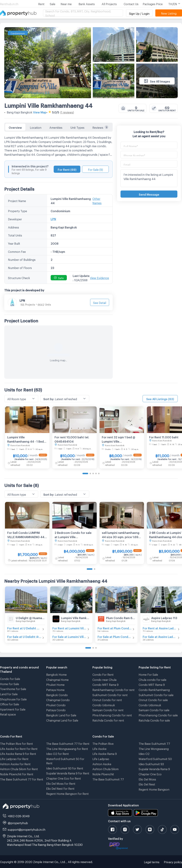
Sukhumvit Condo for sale (156, 694)
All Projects (109, 3)
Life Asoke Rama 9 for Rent (18, 753)
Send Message (149, 194)
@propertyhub (18, 822)
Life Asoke (99, 748)
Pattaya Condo (56, 710)
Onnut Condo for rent (107, 699)
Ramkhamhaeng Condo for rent (113, 689)
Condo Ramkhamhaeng (154, 689)
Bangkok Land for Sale (61, 715)
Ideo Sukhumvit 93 (151, 764)
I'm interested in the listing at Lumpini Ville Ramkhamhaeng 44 (149, 178)
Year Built (14, 243)
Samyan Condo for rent (108, 710)
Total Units (15, 235)
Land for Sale (9, 694)
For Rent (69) (67, 169)
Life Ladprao (101, 758)
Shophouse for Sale (13, 699)
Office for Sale (10, 704)
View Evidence (99, 277)
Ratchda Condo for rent (108, 720)
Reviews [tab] (100, 127)
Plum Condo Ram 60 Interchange (121, 617)
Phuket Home (55, 684)
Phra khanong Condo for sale (158, 715)
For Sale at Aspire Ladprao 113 (160, 636)
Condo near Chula (104, 679)
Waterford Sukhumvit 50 (155, 758)
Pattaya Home (55, 689)
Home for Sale (10, 683)
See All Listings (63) (160, 398)
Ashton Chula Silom (105, 768)
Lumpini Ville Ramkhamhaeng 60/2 (76, 617)
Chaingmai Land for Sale (62, 720)
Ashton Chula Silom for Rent (19, 768)
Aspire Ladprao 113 (164, 617)
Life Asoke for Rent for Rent (19, 748)
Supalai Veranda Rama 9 (154, 768)
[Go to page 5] (99, 474)
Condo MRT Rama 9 (105, 684)
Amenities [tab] (56, 127)
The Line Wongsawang (154, 748)
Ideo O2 (144, 753)
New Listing (169, 13)
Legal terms (152, 862)
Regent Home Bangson (154, 789)
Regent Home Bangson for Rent (67, 793)
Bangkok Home (56, 674)
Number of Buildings (22, 259)
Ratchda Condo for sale (154, 720)
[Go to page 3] (93, 474)
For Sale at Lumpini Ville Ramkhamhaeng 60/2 (69, 636)
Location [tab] (36, 127)
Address (14, 227)
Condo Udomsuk (104, 705)
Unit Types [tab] (77, 127)
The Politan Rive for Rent (16, 743)
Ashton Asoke (102, 764)
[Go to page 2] (90, 474)
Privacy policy (173, 862)
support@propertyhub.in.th (26, 829)
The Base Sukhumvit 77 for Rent (22, 779)
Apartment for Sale (13, 709)
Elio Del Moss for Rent (61, 783)
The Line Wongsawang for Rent (67, 748)
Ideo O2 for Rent (57, 753)
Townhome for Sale (13, 688)
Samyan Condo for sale (154, 710)
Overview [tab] (15, 127)
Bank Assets (87, 3)
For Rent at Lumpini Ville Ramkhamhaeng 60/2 (69, 628)
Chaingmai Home (57, 679)
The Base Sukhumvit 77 (108, 779)
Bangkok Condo (57, 694)
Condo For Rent (103, 674)
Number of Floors (20, 267)
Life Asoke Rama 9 (105, 753)
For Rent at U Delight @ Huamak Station (24, 628)
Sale (53, 3)
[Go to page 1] (85, 474)
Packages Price (153, 3)
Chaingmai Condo (58, 699)
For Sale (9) (95, 169)
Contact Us (131, 3)
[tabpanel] (58, 255)
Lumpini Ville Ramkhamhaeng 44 (48, 104)
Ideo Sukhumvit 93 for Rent (65, 768)
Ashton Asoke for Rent (15, 764)
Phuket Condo (56, 705)
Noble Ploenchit (103, 774)
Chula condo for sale (152, 679)
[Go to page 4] (96, 474)
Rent (41, 3)
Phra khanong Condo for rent (112, 715)
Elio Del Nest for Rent (60, 788)
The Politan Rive (103, 743)
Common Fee (17, 251)
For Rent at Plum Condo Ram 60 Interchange (115, 628)
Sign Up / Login (139, 13)
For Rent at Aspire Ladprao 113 (160, 628)
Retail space (8, 714)
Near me (66, 3)
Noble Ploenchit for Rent (17, 774)
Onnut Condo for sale (153, 699)
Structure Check (19, 277)
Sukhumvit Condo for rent (110, 694)
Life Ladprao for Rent (14, 758)
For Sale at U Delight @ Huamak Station (24, 636)
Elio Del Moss (147, 779)
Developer (15, 219)
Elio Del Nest (147, 784)
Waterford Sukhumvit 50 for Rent (65, 760)
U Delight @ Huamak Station (30, 617)
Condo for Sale (10, 678)
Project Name (17, 200)
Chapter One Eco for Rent (64, 778)
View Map (40, 112)
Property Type (18, 210)
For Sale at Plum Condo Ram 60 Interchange (115, 636)
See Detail (100, 302)
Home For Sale (148, 674)
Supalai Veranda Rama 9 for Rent (68, 773)
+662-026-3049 (19, 816)
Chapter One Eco (150, 774)
